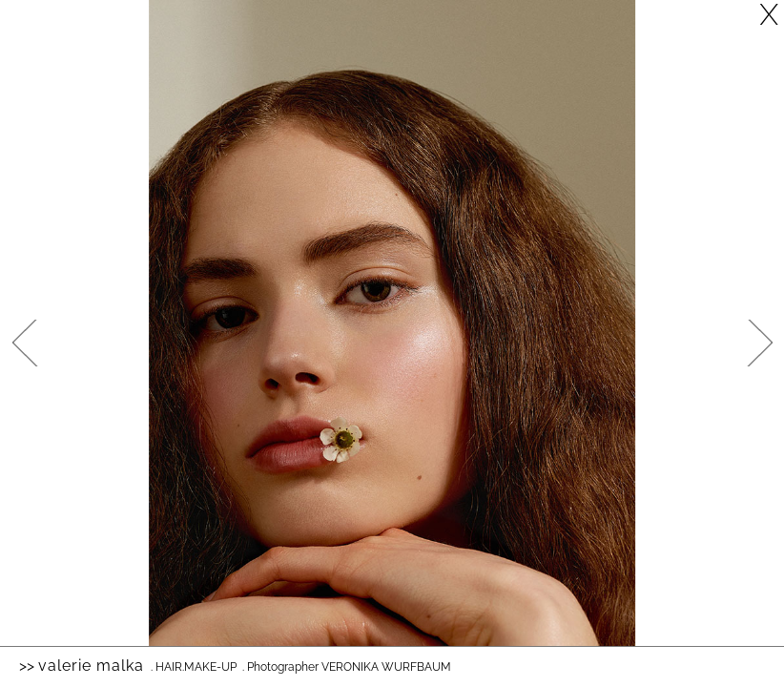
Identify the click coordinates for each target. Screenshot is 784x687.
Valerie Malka (91, 666)
